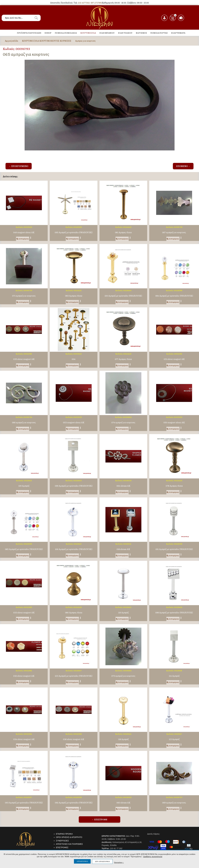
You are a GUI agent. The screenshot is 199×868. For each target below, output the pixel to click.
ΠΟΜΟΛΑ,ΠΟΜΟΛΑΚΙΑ (66, 33)
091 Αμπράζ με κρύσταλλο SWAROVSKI (174, 549)
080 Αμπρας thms (74, 613)
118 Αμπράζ (123, 739)
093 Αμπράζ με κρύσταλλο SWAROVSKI (24, 803)
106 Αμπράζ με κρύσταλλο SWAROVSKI (74, 549)
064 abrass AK (123, 486)
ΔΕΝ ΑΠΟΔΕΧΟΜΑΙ (102, 861)
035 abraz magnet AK (24, 359)
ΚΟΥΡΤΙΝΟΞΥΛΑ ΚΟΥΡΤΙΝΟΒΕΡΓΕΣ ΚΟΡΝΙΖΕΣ (47, 41)
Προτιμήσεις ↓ (119, 862)
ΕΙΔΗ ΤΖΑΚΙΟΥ (125, 33)
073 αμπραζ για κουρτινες (123, 676)
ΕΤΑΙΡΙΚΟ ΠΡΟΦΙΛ (64, 834)
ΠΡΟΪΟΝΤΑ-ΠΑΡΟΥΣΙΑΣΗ (29, 33)
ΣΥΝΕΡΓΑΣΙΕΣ (62, 841)
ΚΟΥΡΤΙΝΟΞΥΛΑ (88, 33)
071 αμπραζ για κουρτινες (24, 296)
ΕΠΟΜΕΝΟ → (183, 166)
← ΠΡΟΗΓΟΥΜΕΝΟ (19, 166)
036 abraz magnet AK (74, 739)
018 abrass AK (123, 549)
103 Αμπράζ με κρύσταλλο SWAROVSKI (74, 676)
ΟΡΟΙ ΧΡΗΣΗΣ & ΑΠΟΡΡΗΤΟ (69, 837)
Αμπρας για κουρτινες (85, 41)
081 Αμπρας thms (123, 232)
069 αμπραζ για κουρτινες (174, 803)
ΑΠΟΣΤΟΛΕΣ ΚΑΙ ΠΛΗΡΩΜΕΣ (69, 844)
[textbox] (21, 18)
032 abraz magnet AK (24, 676)
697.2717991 (96, 3)
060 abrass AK (123, 803)
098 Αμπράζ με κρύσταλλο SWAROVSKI (174, 613)
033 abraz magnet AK (24, 613)
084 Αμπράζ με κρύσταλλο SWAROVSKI (174, 296)
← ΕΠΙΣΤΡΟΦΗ (100, 819)
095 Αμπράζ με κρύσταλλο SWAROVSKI (74, 232)
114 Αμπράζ (174, 676)
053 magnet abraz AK (74, 422)
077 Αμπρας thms (123, 359)
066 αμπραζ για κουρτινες (24, 422)
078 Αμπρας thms (174, 486)
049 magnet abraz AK (24, 232)
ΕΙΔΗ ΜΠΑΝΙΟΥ (107, 33)
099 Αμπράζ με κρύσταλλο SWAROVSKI (74, 486)
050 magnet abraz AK (174, 422)
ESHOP (48, 33)
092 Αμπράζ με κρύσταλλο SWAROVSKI (74, 803)
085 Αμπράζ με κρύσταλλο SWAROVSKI (24, 549)
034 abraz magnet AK (24, 739)
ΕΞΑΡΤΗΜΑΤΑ (178, 33)
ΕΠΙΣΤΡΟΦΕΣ (62, 847)
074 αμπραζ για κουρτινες (123, 422)
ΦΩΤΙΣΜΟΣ (141, 33)
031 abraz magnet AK (174, 359)
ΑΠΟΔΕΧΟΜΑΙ (82, 861)
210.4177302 (84, 3)
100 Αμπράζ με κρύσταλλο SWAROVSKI (123, 296)
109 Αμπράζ (24, 486)
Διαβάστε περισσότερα (153, 856)
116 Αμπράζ (123, 613)
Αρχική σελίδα (11, 41)
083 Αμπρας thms (74, 296)
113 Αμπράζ (174, 739)
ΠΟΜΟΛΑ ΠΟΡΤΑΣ (159, 33)
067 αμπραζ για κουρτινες (174, 232)
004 (74, 359)
